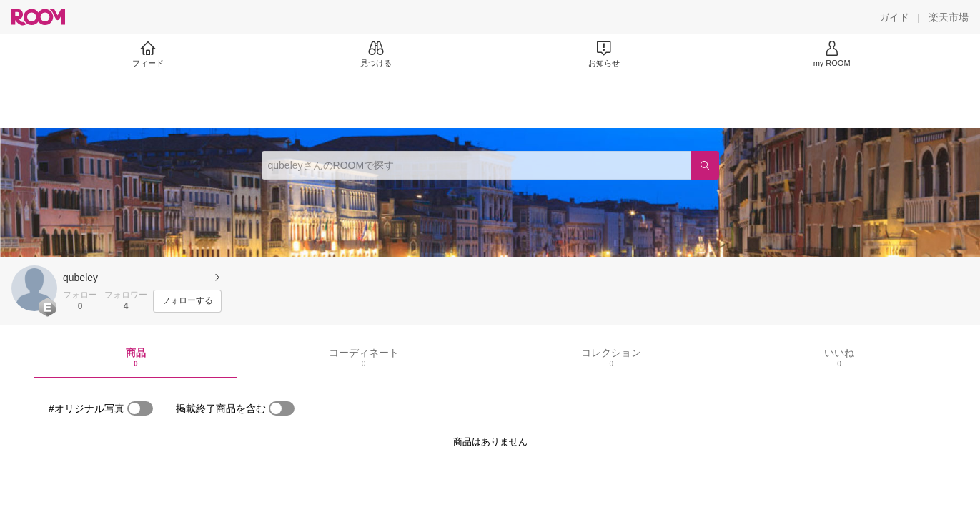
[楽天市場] (949, 17)
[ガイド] (894, 17)
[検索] (705, 165)
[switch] (140, 408)
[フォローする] (187, 301)
